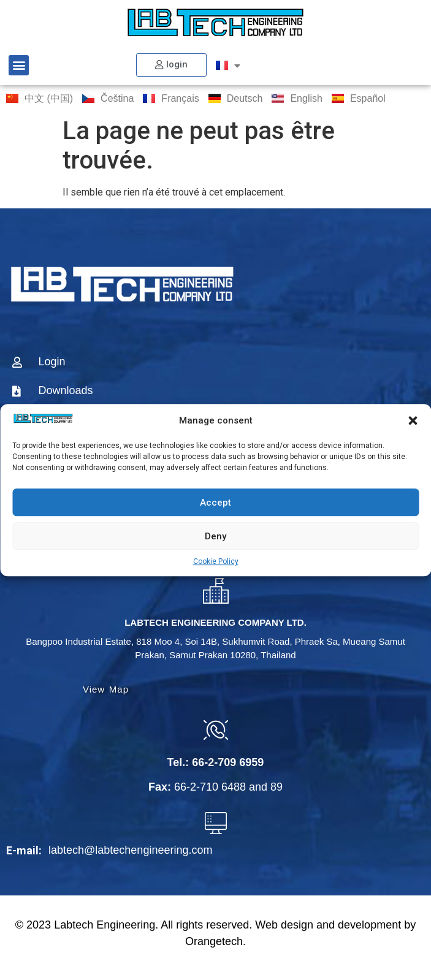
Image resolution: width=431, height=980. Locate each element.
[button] (413, 420)
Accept (216, 503)
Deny (216, 536)
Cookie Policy (216, 561)
